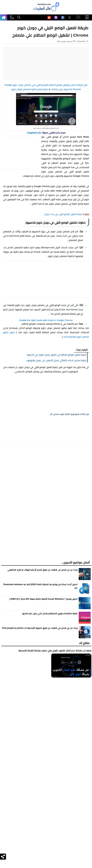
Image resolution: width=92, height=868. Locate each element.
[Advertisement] (46, 63)
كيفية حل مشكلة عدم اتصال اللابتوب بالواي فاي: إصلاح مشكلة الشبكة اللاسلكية (55, 674)
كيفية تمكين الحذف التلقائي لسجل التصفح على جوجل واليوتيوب (56, 509)
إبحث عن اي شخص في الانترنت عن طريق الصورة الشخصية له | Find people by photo (40, 651)
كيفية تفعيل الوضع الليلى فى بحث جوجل (63, 214)
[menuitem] (70, 18)
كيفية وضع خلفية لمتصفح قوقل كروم (30, 89)
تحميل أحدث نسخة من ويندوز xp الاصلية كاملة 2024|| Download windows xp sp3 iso (40, 609)
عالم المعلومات (34, 133)
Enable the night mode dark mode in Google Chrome (46, 469)
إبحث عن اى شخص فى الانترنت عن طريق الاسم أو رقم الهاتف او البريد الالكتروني (42, 593)
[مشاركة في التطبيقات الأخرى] (35, 570)
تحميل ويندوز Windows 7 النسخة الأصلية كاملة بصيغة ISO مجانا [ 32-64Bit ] (43, 622)
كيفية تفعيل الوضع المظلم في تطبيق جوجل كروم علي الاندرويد (57, 503)
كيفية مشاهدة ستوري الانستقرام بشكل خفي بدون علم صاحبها (50, 637)
